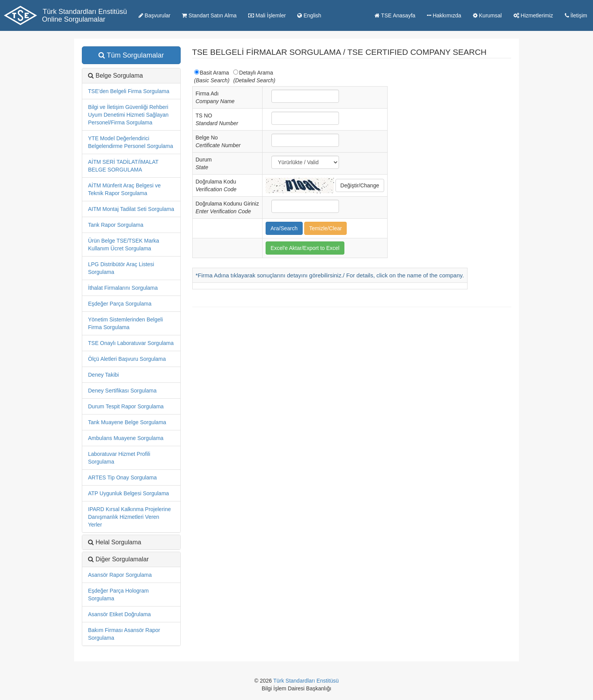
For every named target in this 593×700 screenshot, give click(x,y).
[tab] (131, 559)
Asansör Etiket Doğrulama (119, 614)
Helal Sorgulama (118, 542)
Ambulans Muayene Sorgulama (126, 438)
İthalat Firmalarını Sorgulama (123, 288)
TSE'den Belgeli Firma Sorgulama (129, 91)
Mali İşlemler (267, 15)
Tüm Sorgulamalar (131, 55)
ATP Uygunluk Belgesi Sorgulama (129, 493)
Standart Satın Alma (209, 15)
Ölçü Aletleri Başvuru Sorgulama (127, 359)
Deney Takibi (103, 375)
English (309, 15)
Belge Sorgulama (119, 76)
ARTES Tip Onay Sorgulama (122, 477)
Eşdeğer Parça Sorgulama (120, 304)
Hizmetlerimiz (533, 15)
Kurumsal (487, 15)
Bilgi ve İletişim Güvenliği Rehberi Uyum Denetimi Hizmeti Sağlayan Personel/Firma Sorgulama (128, 115)
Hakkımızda (444, 15)
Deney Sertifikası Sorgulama (122, 391)
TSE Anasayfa (395, 15)
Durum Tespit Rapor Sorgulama (126, 406)
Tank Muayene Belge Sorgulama (127, 422)
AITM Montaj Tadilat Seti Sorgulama (131, 209)
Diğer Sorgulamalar (122, 559)
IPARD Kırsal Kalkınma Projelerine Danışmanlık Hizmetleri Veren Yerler (129, 517)
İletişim (576, 15)
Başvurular (155, 15)
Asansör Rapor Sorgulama (120, 575)
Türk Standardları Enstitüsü (306, 681)
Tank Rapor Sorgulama (116, 225)
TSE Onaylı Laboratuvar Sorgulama (131, 343)
